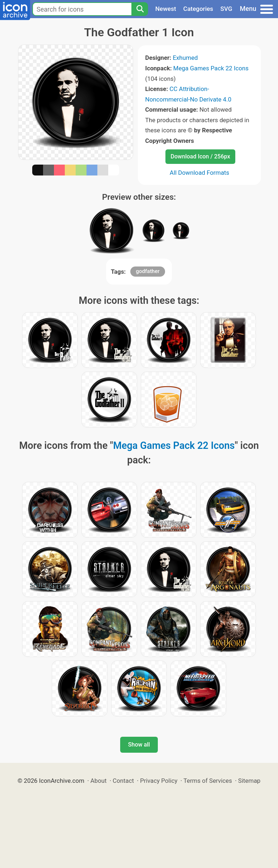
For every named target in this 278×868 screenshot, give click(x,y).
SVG (226, 9)
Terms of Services (208, 781)
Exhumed (185, 58)
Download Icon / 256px (200, 156)
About (99, 781)
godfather (148, 271)
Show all (139, 745)
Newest (166, 9)
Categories (198, 9)
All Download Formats (200, 173)
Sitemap (249, 781)
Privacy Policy (159, 781)
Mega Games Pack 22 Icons (211, 68)
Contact (123, 781)
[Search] (140, 9)
